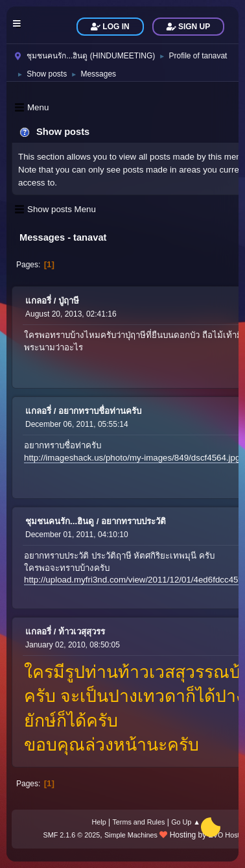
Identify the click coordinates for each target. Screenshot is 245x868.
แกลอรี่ (38, 301)
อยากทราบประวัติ (134, 521)
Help (99, 822)
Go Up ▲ (186, 822)
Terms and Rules (138, 822)
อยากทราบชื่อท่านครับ (100, 411)
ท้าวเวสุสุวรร (82, 632)
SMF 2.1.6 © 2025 (72, 835)
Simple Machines (131, 835)
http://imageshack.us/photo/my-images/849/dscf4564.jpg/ (133, 458)
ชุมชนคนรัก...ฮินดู (60, 521)
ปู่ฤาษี (69, 301)
